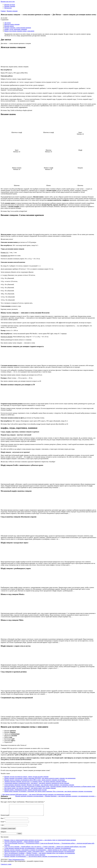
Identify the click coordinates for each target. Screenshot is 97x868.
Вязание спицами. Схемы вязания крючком (18, 28)
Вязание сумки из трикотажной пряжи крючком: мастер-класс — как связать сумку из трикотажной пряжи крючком (40, 842)
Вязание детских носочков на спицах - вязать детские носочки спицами (26, 777)
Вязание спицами (10, 6)
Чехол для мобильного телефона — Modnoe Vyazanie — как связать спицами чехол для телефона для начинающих (40, 855)
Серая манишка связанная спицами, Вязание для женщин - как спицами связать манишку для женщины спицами (39, 785)
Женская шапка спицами (12, 24)
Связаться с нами (6, 866)
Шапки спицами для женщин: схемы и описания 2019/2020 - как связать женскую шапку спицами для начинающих (40, 778)
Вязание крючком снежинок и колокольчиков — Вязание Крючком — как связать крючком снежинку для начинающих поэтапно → (56, 796)
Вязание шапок (9, 26)
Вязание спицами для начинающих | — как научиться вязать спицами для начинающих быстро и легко (36, 859)
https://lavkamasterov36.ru (17, 862)
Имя (3, 820)
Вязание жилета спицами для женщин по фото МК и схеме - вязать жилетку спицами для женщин (35, 780)
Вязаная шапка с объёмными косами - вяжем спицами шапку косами (25, 790)
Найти (20, 836)
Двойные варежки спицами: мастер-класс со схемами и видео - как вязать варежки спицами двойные (35, 782)
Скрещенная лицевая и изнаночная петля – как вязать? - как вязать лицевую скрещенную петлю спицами (37, 783)
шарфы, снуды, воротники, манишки (16, 29)
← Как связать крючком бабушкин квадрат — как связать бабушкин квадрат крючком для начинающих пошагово (36, 794)
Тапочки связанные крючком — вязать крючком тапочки (22, 844)
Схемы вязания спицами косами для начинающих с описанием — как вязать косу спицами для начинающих (38, 850)
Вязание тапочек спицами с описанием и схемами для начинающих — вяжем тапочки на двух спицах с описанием (40, 852)
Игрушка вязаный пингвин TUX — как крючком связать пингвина (25, 857)
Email (3, 824)
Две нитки (8, 23)
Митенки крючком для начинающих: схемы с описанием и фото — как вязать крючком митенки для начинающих (39, 854)
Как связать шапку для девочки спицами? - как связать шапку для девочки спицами (30, 788)
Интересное (8, 8)
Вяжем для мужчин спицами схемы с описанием (19, 31)
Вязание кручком (10, 5)
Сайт (2, 827)
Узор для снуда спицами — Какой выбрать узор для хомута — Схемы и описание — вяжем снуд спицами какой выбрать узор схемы (45, 849)
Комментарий (5, 817)
